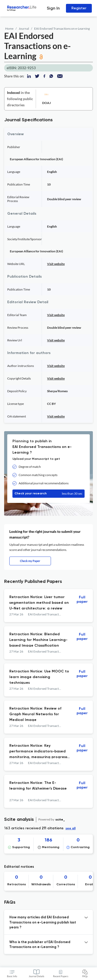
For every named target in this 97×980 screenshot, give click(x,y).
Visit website (56, 264)
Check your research (48, 494)
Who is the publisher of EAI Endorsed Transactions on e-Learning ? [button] (40, 945)
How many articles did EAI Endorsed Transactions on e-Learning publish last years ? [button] (43, 922)
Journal (24, 29)
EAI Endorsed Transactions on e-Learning (62, 29)
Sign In (53, 8)
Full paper (82, 600)
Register (79, 8)
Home (9, 29)
